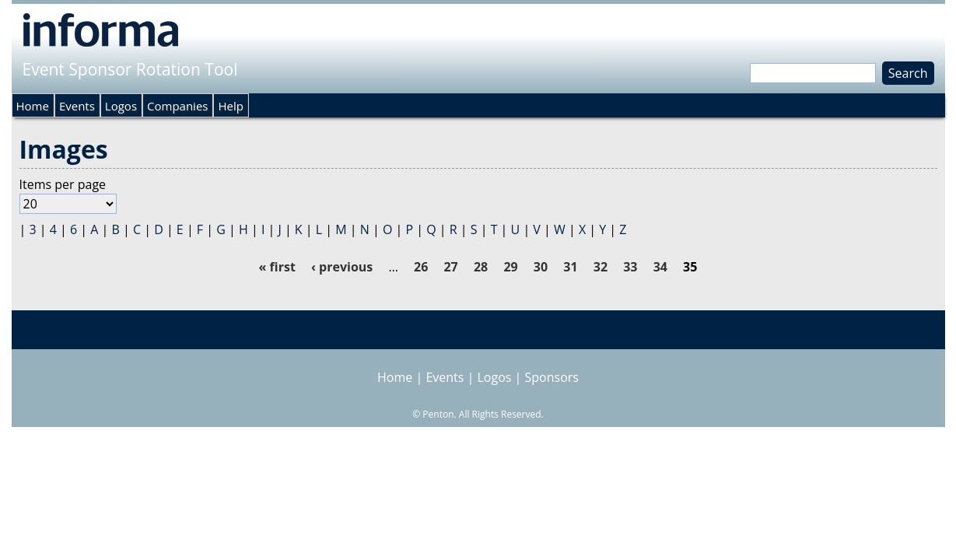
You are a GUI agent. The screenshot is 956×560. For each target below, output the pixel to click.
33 (630, 267)
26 (421, 267)
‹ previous (342, 267)
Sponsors (552, 377)
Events (77, 106)
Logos (121, 106)
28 (481, 267)
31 (570, 267)
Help (230, 106)
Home (33, 106)
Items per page (63, 184)
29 (510, 267)
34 (660, 267)
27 (450, 267)
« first (277, 267)
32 (601, 267)
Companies (177, 106)
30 (541, 267)
